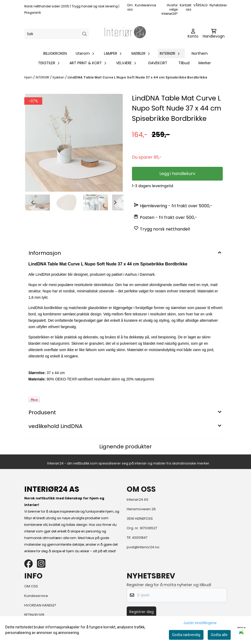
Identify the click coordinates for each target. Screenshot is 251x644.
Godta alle (219, 635)
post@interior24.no (143, 547)
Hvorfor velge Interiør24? (170, 10)
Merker (205, 63)
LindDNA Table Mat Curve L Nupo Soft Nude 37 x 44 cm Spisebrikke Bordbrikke (137, 77)
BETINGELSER (34, 615)
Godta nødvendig (186, 635)
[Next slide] (115, 203)
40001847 (140, 538)
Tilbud (184, 63)
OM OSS (31, 586)
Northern (200, 53)
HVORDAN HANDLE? (40, 605)
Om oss (130, 7)
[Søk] (57, 34)
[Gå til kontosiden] (193, 34)
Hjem (29, 77)
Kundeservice (145, 5)
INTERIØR (43, 77)
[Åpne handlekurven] (214, 34)
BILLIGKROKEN (55, 53)
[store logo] (125, 34)
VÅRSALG (200, 5)
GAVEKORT (158, 63)
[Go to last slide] (33, 203)
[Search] (85, 34)
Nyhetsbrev (218, 5)
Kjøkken (59, 77)
